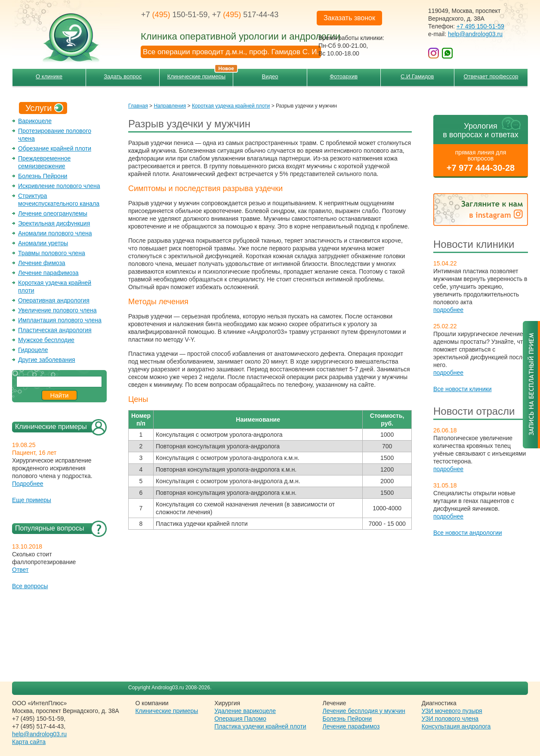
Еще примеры (32, 500)
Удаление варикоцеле (245, 711)
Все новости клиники (463, 389)
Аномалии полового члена (55, 233)
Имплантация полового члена (60, 320)
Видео (270, 76)
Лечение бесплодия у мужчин (364, 711)
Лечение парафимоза (48, 273)
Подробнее (28, 484)
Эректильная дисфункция (54, 223)
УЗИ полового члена (450, 719)
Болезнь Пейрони (43, 176)
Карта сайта (29, 742)
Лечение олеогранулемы (53, 213)
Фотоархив (344, 76)
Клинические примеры (200, 74)
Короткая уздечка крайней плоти (231, 106)
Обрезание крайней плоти (55, 148)
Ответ (20, 570)
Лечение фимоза (42, 263)
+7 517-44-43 (245, 15)
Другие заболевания (47, 360)
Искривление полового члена (59, 186)
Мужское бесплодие (46, 340)
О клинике (49, 76)
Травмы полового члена (52, 253)
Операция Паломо (240, 719)
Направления (170, 106)
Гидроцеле (33, 350)
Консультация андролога (456, 726)
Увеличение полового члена (57, 310)
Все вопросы (30, 586)
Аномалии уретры (43, 243)
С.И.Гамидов (417, 76)
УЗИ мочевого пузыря (452, 711)
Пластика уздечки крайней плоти (260, 726)
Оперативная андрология (54, 300)
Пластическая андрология (55, 330)
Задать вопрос (123, 76)
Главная (138, 106)
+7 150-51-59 (174, 15)
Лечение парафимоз (351, 726)
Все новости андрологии (468, 533)
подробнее (448, 310)
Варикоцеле (35, 121)
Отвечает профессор (491, 76)
